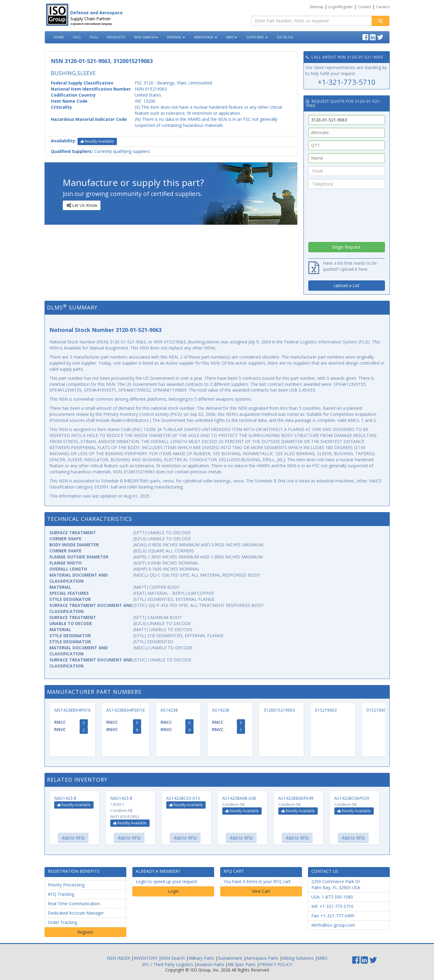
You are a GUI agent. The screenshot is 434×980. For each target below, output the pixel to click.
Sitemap (316, 7)
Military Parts (201, 958)
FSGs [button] (94, 37)
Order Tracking (62, 922)
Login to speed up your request (166, 881)
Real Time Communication (74, 904)
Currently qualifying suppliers (100, 151)
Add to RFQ (73, 838)
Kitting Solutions (298, 958)
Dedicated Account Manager (76, 913)
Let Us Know (81, 205)
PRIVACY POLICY (276, 964)
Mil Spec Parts (242, 964)
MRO (232, 37)
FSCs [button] (77, 37)
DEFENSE (176, 37)
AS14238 (169, 710)
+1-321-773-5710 (347, 82)
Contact (364, 7)
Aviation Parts (210, 964)
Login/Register (341, 7)
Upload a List (347, 285)
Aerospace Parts (262, 958)
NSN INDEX (118, 958)
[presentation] (346, 214)
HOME (59, 37)
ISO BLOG (285, 37)
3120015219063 (279, 710)
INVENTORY (146, 958)
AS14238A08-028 (239, 798)
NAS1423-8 (65, 798)
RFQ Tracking (61, 894)
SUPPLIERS (257, 37)
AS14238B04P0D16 (126, 710)
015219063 (326, 710)
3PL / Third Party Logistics (167, 964)
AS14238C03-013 (183, 798)
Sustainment (230, 958)
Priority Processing (66, 885)
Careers (383, 7)
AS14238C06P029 (352, 798)
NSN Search (173, 958)
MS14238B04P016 (72, 710)
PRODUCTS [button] (116, 37)
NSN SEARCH (146, 37)
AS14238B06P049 (296, 798)
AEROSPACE (206, 37)
